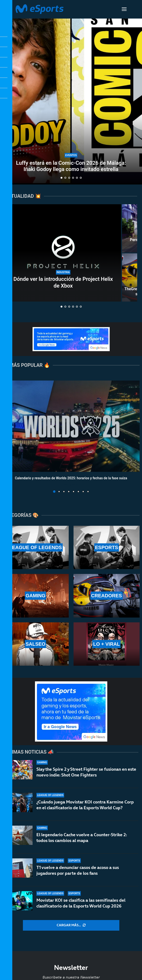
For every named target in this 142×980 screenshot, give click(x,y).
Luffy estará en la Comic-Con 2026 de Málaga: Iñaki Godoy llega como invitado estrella (71, 166)
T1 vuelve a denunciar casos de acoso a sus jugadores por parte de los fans (78, 870)
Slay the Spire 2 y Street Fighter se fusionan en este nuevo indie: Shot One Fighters (86, 772)
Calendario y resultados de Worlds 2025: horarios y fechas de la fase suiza (71, 478)
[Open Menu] (124, 9)
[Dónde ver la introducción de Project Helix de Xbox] (63, 253)
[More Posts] (71, 925)
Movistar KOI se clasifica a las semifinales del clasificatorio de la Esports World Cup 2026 (81, 903)
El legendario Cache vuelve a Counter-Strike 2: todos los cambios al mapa (82, 838)
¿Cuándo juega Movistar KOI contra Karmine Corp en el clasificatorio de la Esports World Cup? (85, 805)
